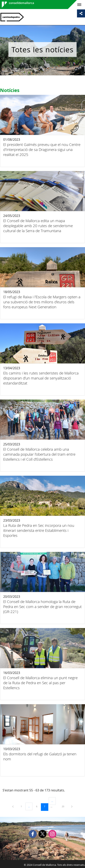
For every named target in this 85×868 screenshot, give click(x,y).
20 (64, 806)
